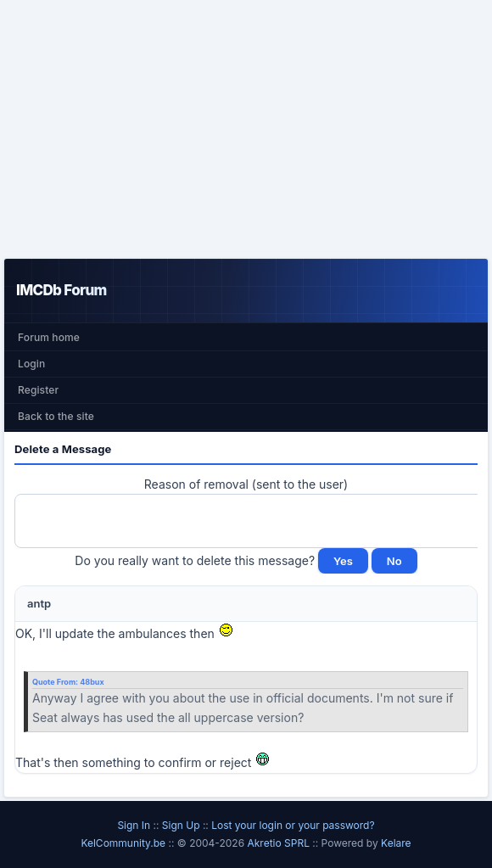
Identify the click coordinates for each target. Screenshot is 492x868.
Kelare (396, 843)
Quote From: (56, 682)
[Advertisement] (246, 129)
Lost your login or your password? (293, 825)
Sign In (134, 825)
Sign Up (181, 825)
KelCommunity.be (124, 843)
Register (38, 390)
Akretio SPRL (280, 843)
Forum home (49, 337)
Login (31, 364)
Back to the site (56, 416)
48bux (92, 682)
